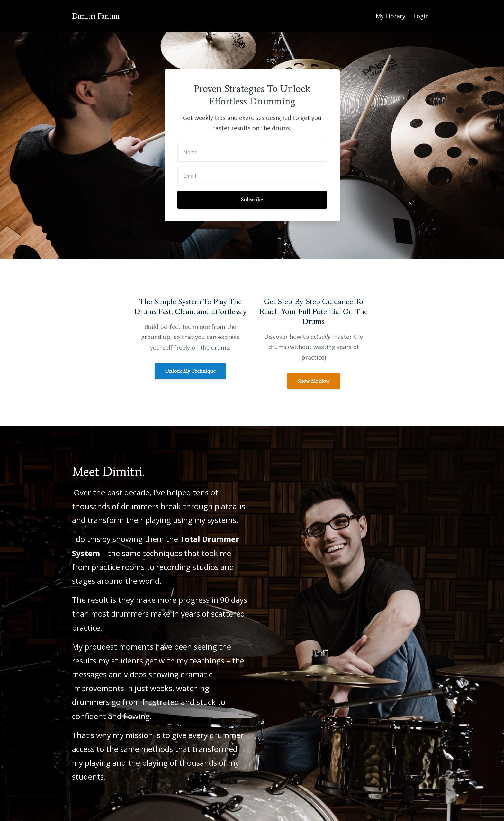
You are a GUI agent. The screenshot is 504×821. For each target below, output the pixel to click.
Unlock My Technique (190, 371)
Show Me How (314, 381)
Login (421, 16)
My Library (391, 16)
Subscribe (252, 199)
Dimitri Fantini (96, 16)
